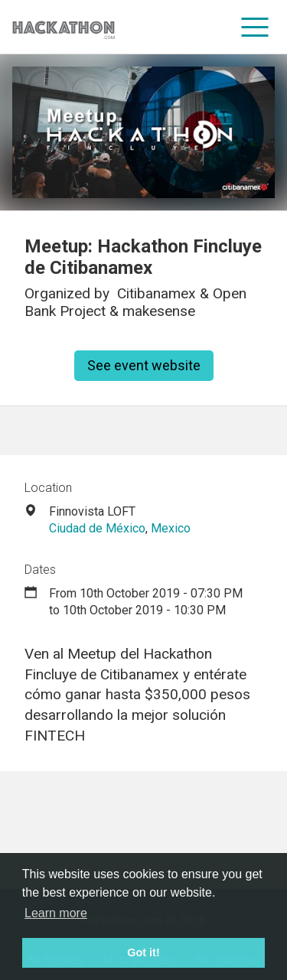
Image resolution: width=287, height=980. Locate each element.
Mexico (171, 528)
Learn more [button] (56, 913)
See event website (144, 365)
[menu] (255, 27)
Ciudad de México (97, 528)
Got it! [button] (143, 952)
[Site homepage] (64, 27)
